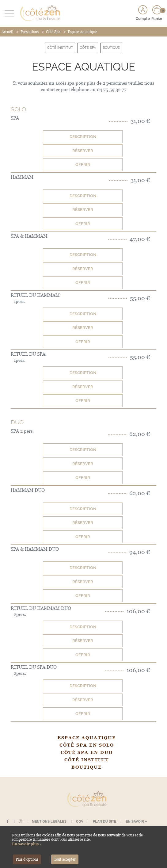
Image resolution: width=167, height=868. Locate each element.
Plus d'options (27, 859)
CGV (80, 821)
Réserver (83, 151)
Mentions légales (49, 821)
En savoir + (136, 821)
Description (83, 137)
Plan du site (104, 821)
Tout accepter (65, 859)
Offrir (83, 164)
